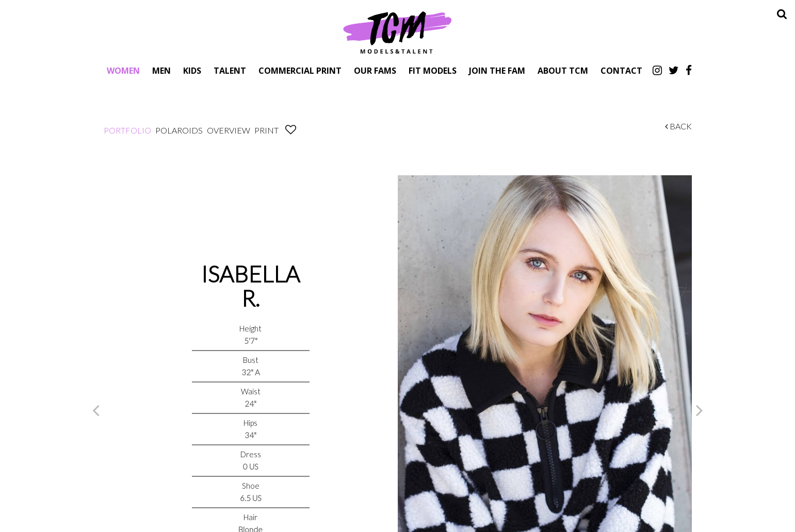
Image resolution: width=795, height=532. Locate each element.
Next (700, 410)
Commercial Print (300, 70)
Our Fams (375, 70)
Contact (621, 70)
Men (161, 70)
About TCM (563, 70)
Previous (96, 410)
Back (678, 126)
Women (123, 70)
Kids (192, 70)
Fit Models (433, 70)
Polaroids (179, 130)
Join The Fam (497, 70)
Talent (230, 70)
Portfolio (127, 130)
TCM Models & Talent (398, 32)
